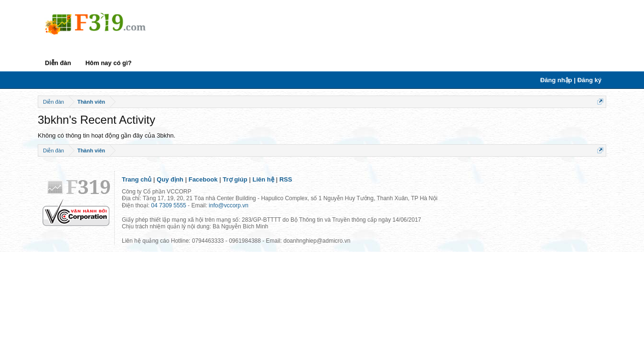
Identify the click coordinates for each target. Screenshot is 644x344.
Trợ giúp (235, 179)
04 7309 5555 (168, 205)
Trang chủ (137, 179)
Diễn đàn (58, 63)
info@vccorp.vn (229, 205)
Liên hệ (263, 179)
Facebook (203, 179)
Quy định (170, 179)
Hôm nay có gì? (109, 63)
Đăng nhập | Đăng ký (571, 80)
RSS (286, 179)
